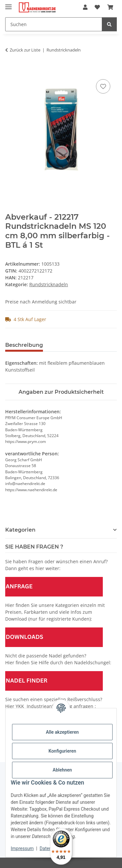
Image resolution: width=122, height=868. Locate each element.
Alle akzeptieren (62, 732)
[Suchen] (54, 24)
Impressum (22, 848)
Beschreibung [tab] (24, 345)
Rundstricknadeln (49, 284)
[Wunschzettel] (97, 7)
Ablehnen (62, 770)
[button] (85, 7)
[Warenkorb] (110, 7)
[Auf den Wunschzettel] (103, 86)
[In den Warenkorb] (10, 70)
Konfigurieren (62, 751)
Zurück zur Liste (25, 50)
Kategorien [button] (20, 530)
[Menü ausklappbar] (8, 4)
